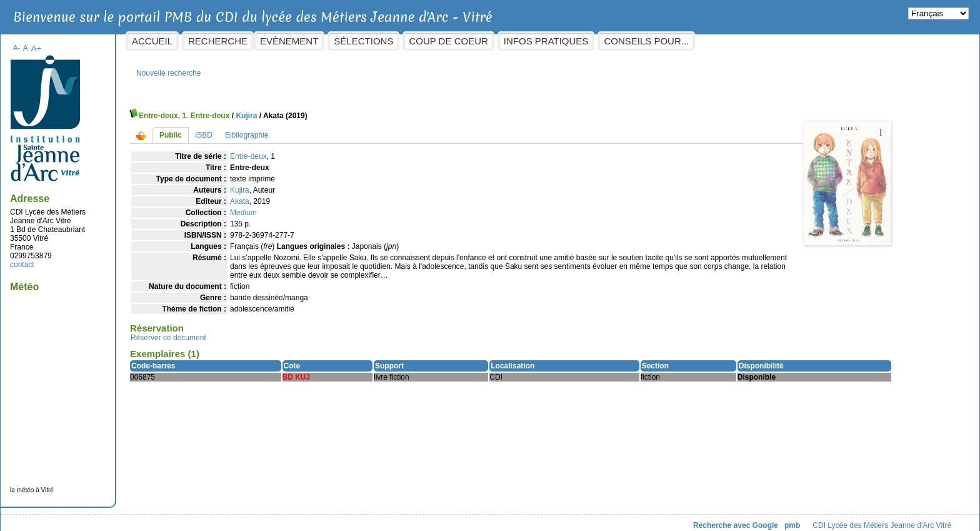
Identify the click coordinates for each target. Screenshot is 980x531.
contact (123, 258)
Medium (344, 206)
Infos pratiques (646, 41)
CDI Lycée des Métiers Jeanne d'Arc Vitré (782, 519)
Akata (340, 195)
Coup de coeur (549, 41)
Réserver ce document (269, 340)
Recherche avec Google (635, 519)
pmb (692, 519)
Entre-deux (349, 150)
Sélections (464, 41)
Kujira (347, 109)
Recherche (318, 41)
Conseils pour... (747, 41)
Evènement (390, 41)
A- (117, 41)
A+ (137, 42)
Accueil (253, 41)
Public (271, 129)
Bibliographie (347, 129)
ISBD (304, 129)
